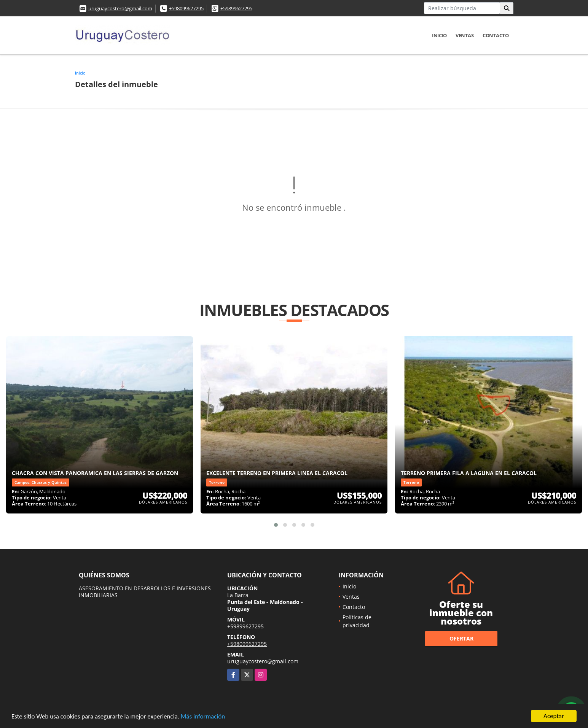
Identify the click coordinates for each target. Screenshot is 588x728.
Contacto (496, 35)
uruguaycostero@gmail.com (120, 8)
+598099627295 (186, 8)
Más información (203, 717)
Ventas (465, 35)
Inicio (439, 35)
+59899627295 (236, 8)
